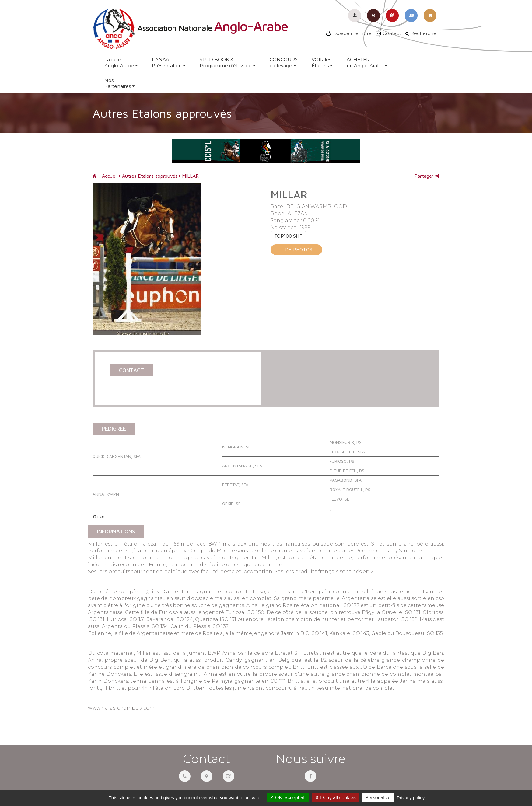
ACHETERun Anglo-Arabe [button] (367, 63)
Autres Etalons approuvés (148, 176)
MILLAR (189, 176)
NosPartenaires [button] (120, 83)
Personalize (378, 798)
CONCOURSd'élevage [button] (284, 63)
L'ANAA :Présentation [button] (169, 63)
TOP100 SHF (288, 236)
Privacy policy (411, 798)
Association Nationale (190, 28)
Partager (427, 176)
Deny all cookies (335, 798)
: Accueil (105, 176)
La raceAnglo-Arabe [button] (121, 63)
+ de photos (297, 249)
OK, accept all (287, 798)
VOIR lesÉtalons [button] (322, 63)
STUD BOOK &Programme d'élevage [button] (228, 63)
